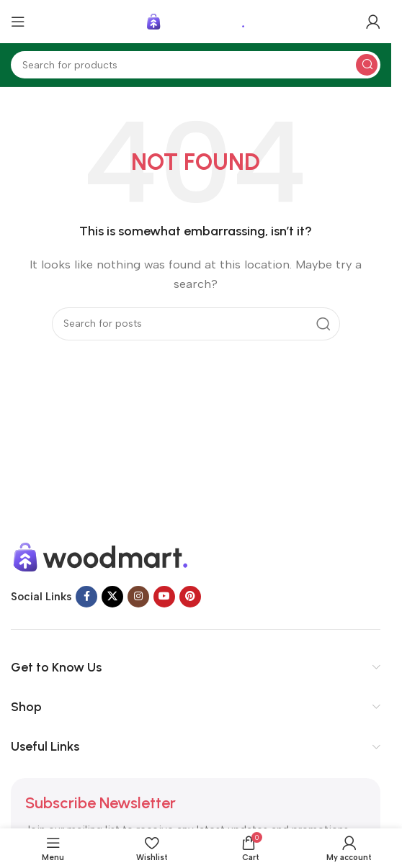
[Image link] (101, 556)
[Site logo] (196, 21)
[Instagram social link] (138, 597)
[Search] (196, 65)
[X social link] (112, 597)
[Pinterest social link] (190, 597)
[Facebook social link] (86, 597)
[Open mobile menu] (18, 22)
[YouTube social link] (164, 597)
